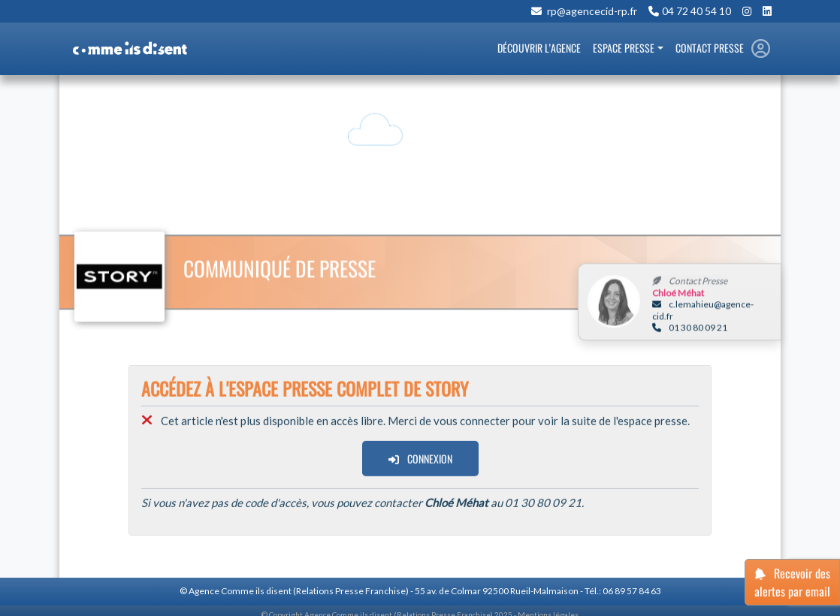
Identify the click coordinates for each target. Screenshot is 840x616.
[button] (761, 49)
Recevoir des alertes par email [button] (792, 582)
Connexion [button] (420, 460)
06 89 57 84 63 (632, 591)
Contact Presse (710, 48)
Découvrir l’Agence (539, 48)
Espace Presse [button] (624, 48)
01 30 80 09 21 (690, 329)
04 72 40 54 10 (696, 11)
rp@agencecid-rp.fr (591, 11)
